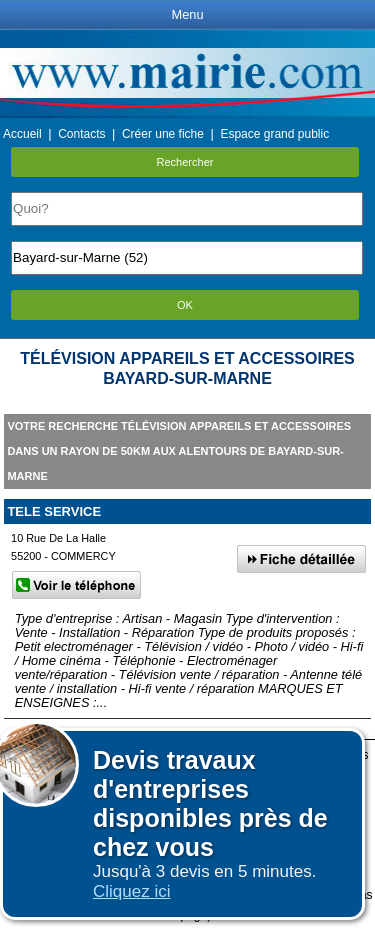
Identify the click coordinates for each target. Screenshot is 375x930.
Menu (187, 14)
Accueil (22, 134)
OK (185, 305)
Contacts (81, 134)
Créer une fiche (163, 134)
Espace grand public (274, 134)
